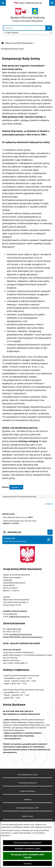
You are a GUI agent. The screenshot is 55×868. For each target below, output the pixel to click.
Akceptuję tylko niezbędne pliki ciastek (27, 856)
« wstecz (49, 504)
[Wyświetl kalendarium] (50, 532)
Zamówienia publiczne (28, 783)
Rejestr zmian (28, 816)
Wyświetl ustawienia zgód (28, 848)
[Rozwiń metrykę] (16, 487)
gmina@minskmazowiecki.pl (21, 634)
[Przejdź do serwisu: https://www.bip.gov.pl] (28, 3)
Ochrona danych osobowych (27, 843)
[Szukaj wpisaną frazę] (49, 28)
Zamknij (27, 863)
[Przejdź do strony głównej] (28, 15)
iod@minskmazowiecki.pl (19, 616)
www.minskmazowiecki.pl (32, 637)
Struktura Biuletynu (27, 791)
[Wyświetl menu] (52, 3)
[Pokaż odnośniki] (3, 3)
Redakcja (28, 799)
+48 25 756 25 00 (14, 629)
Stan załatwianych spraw (28, 774)
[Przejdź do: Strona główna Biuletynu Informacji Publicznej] (3, 43)
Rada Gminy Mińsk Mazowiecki (19, 43)
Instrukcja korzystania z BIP (27, 808)
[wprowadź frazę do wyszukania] (24, 28)
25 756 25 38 (11, 614)
